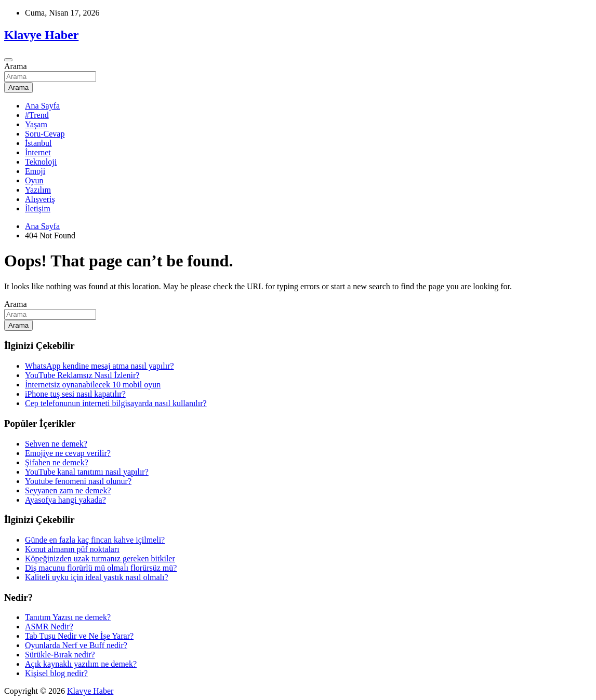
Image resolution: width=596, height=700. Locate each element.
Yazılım (38, 190)
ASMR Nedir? (49, 627)
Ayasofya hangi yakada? (65, 500)
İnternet (38, 152)
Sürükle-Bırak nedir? (60, 655)
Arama (16, 66)
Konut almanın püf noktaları (72, 549)
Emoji (35, 171)
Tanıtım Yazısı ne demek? (68, 617)
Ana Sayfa (42, 106)
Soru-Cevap (45, 134)
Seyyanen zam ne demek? (68, 490)
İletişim (38, 208)
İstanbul (38, 143)
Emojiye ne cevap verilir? (68, 453)
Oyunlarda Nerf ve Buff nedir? (76, 645)
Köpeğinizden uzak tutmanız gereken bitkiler (100, 558)
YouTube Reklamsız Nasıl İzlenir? (82, 375)
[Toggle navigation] (8, 60)
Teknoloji (41, 162)
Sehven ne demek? (56, 444)
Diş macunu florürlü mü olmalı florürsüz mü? (101, 568)
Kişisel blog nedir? (56, 673)
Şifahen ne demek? (57, 462)
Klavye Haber (41, 35)
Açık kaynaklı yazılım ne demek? (81, 664)
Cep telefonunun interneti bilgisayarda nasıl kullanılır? (116, 403)
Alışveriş (40, 199)
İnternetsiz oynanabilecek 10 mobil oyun (93, 385)
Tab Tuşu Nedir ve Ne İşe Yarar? (79, 636)
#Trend (37, 115)
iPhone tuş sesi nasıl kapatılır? (75, 394)
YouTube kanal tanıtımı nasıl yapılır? (87, 472)
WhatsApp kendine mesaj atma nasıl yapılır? (100, 366)
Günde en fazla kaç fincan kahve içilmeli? (95, 540)
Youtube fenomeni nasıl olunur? (78, 481)
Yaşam (36, 124)
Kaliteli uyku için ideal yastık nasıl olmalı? (97, 577)
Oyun (34, 180)
